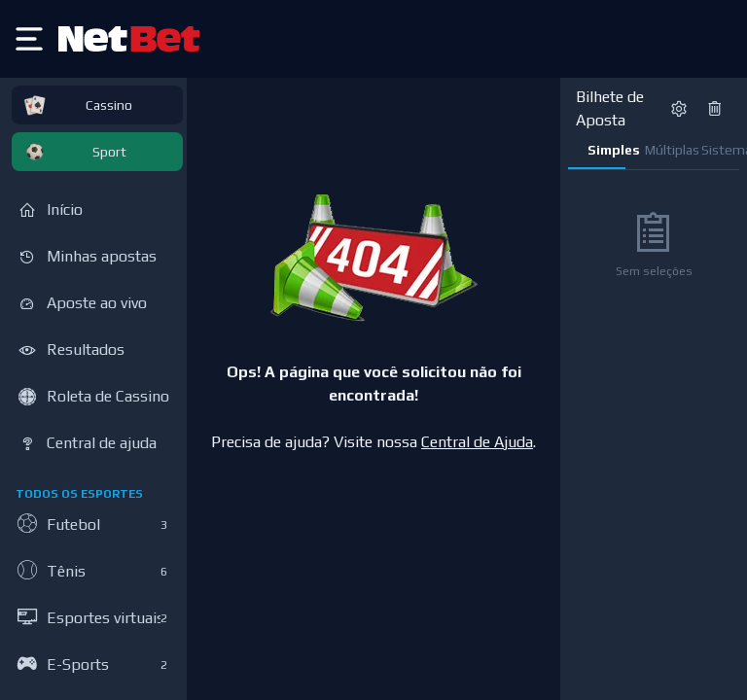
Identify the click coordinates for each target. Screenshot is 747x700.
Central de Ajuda (477, 442)
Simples (606, 150)
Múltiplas (664, 150)
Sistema (720, 150)
